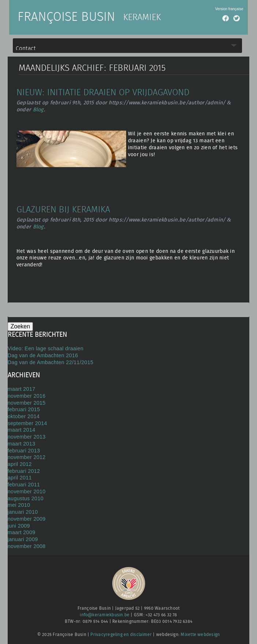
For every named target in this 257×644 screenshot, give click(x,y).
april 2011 (20, 478)
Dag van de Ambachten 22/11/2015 (51, 362)
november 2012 (27, 457)
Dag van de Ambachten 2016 (43, 355)
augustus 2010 (26, 498)
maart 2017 (22, 389)
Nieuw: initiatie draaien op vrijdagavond (103, 93)
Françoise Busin (66, 17)
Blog (38, 110)
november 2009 (27, 519)
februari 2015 (24, 409)
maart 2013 (22, 444)
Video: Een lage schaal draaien (46, 348)
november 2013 (27, 437)
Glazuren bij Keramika (63, 210)
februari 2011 (24, 485)
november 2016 (27, 396)
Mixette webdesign (200, 635)
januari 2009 (23, 539)
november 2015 (27, 403)
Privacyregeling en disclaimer (121, 635)
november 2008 (27, 546)
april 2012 (20, 464)
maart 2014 (22, 430)
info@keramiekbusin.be (105, 615)
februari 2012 (24, 471)
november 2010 (27, 491)
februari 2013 (24, 451)
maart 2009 (22, 532)
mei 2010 (19, 505)
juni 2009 (19, 526)
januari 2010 (23, 512)
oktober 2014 (24, 416)
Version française (229, 9)
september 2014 (27, 423)
